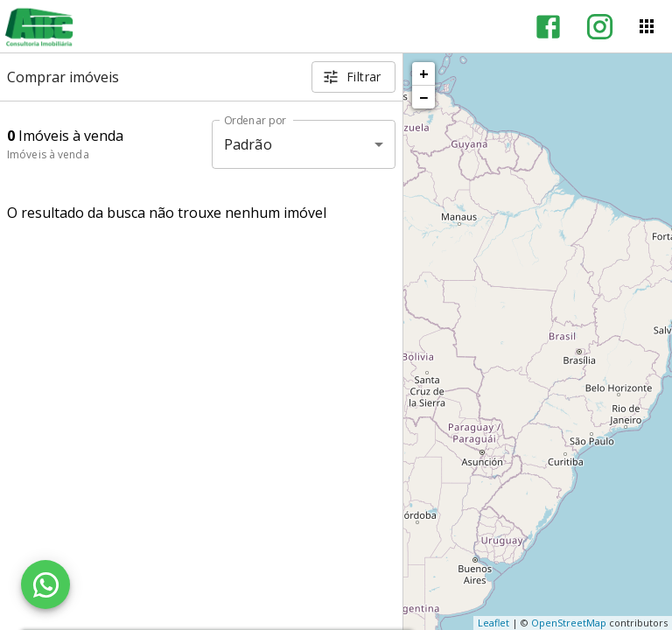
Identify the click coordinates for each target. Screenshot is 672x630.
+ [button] (424, 73)
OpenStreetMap (569, 623)
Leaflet (493, 623)
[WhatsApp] (45, 584)
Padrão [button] (248, 144)
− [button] (423, 97)
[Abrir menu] (647, 26)
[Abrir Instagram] (600, 27)
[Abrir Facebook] (548, 27)
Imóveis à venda (48, 154)
